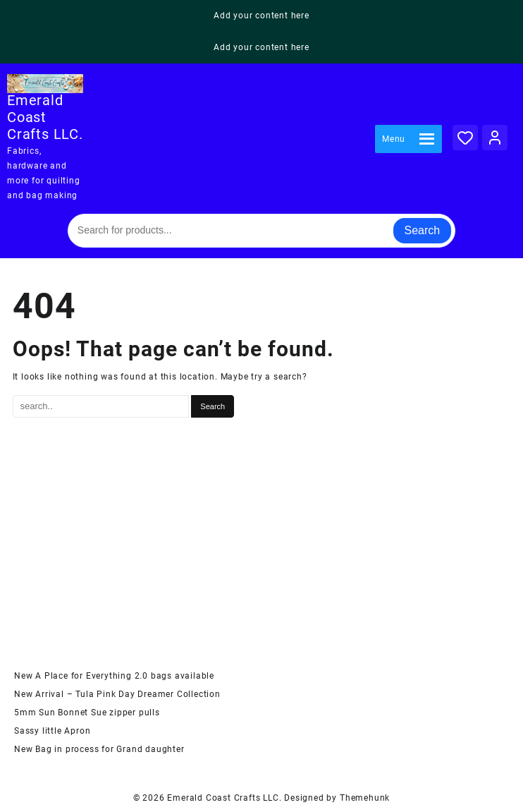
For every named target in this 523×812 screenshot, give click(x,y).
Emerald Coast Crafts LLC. (45, 117)
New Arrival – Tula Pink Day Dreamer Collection (117, 694)
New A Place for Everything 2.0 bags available (114, 676)
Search (423, 230)
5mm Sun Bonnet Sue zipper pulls (87, 713)
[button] (394, 139)
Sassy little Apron (52, 731)
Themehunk (365, 798)
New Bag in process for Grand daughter (99, 749)
